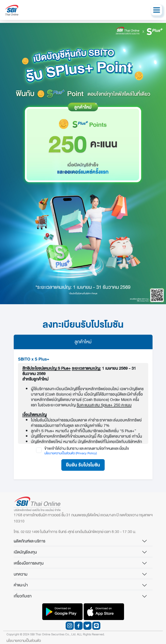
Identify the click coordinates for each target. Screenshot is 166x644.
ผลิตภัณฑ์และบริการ (29, 541)
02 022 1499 (30, 532)
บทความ (21, 574)
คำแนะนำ (21, 585)
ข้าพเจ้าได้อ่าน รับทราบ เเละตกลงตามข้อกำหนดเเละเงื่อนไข (87, 449)
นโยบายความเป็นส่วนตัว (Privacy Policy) (71, 453)
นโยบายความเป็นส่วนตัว (24, 641)
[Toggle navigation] (157, 10)
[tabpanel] (83, 414)
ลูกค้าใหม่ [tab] (83, 342)
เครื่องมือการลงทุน (29, 563)
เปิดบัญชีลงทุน (25, 552)
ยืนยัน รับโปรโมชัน (83, 465)
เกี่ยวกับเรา (23, 596)
